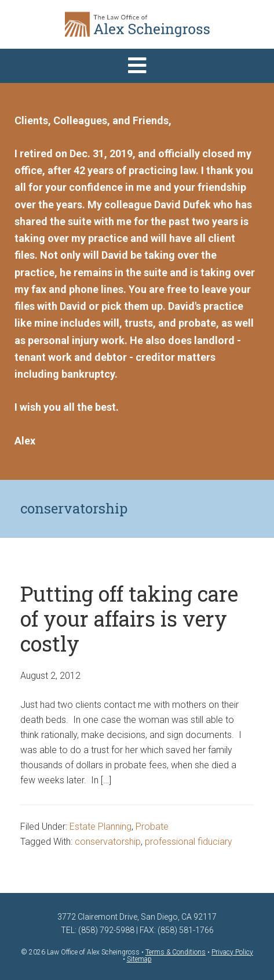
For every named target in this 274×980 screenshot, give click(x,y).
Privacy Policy (232, 952)
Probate (152, 827)
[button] (137, 66)
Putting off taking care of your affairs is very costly (129, 619)
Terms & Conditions (176, 952)
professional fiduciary (189, 842)
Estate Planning (101, 827)
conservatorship (108, 842)
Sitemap (139, 959)
